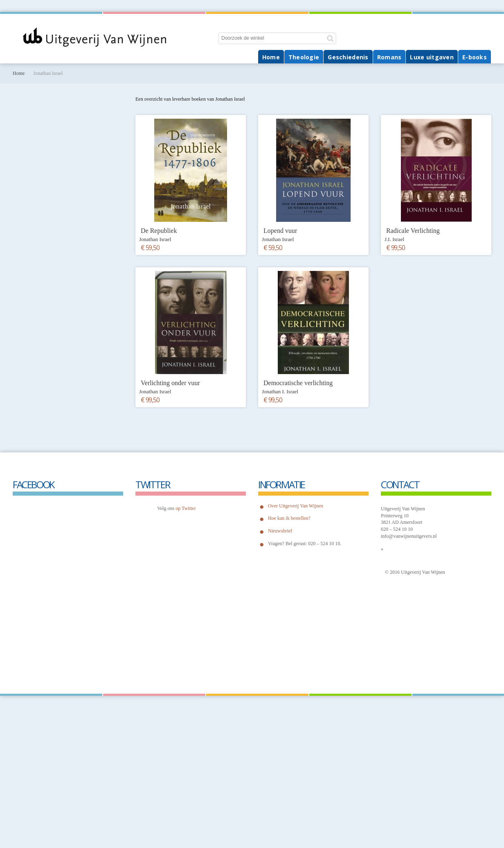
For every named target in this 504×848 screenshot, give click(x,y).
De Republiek (159, 231)
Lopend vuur (280, 231)
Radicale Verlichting (413, 231)
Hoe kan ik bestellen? (289, 518)
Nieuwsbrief (280, 531)
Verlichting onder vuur (170, 383)
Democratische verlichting (298, 383)
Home (19, 73)
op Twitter (186, 508)
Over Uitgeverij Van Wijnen (296, 506)
